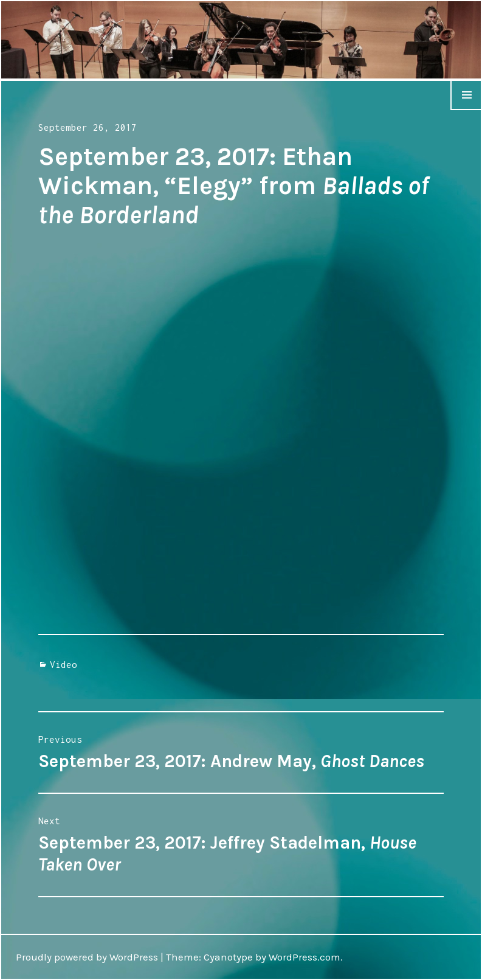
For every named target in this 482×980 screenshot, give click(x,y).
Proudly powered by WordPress (87, 957)
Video (64, 664)
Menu (466, 109)
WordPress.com (305, 957)
